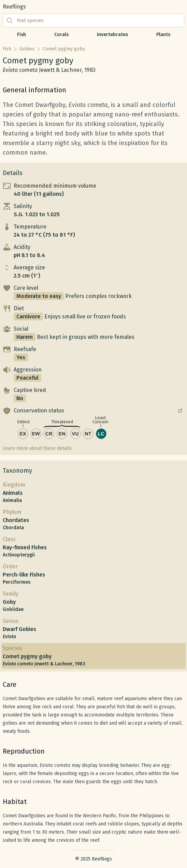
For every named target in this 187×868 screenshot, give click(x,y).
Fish (21, 35)
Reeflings (14, 7)
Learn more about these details (37, 448)
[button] (93, 190)
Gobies (27, 49)
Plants (163, 35)
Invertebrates (112, 35)
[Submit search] (10, 20)
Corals (61, 35)
